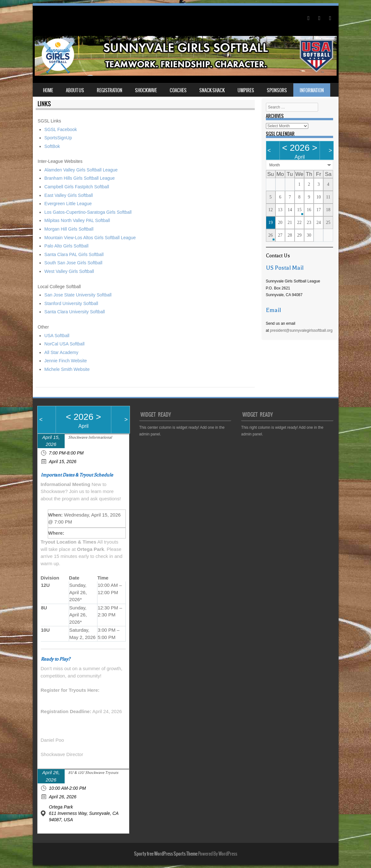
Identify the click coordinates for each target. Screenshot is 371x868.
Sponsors (277, 90)
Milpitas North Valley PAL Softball (77, 220)
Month (275, 165)
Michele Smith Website (67, 369)
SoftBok (52, 146)
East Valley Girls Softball (68, 195)
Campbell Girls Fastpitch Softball (77, 187)
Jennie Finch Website (66, 361)
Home (48, 90)
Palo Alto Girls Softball (66, 246)
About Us (75, 90)
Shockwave (146, 90)
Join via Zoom (80, 533)
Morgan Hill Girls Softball (69, 229)
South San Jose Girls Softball (73, 263)
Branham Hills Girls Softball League (79, 178)
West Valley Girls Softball (69, 271)
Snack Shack (212, 90)
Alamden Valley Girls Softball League (81, 170)
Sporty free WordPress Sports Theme (166, 854)
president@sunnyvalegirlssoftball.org (301, 330)
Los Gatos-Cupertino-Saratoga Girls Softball (88, 212)
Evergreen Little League (68, 204)
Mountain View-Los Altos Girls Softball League (90, 238)
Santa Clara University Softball (75, 312)
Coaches (178, 90)
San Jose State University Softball (78, 295)
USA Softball (57, 336)
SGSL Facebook (61, 129)
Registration (110, 90)
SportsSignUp (58, 138)
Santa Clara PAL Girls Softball (74, 254)
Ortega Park (61, 807)
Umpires (246, 90)
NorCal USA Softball (64, 344)
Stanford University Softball (71, 303)
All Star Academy (61, 352)
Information (312, 90)
